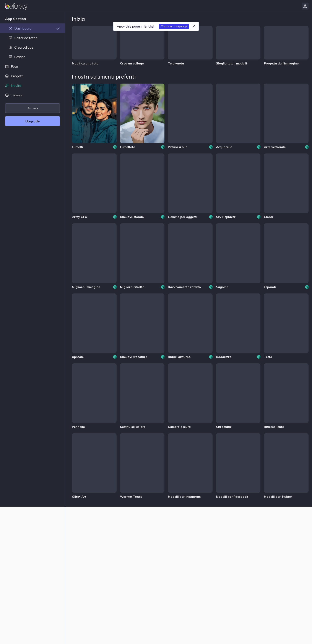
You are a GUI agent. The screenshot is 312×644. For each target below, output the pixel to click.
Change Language (174, 26)
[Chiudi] (194, 26)
